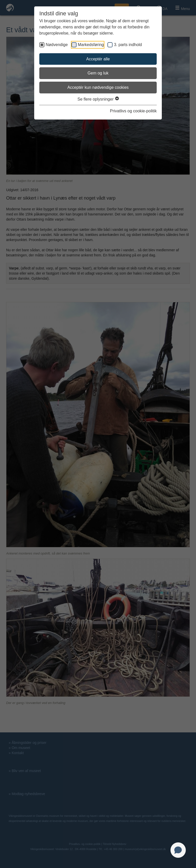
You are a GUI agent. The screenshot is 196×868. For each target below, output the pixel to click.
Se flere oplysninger (98, 99)
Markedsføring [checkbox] (91, 45)
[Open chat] (178, 850)
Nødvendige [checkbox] (57, 45)
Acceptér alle (98, 59)
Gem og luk (98, 73)
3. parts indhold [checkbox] (128, 45)
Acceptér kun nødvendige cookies (98, 87)
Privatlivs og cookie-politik (133, 111)
